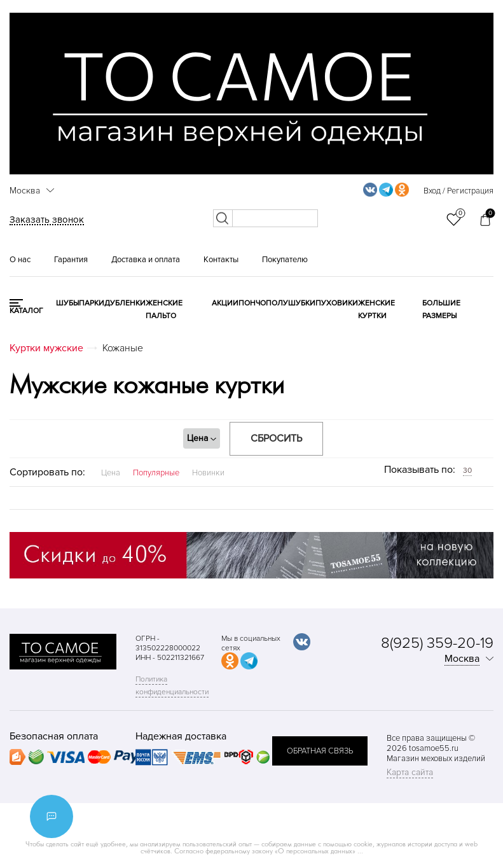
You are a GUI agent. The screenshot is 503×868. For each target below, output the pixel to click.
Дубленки (125, 303)
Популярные (156, 473)
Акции (225, 303)
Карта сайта (410, 772)
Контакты (221, 260)
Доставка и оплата (146, 260)
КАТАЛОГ (26, 311)
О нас (20, 260)
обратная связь (320, 751)
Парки (92, 303)
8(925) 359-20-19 (437, 643)
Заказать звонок (47, 220)
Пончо (252, 303)
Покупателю (285, 260)
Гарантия (71, 260)
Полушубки (291, 303)
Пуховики (337, 303)
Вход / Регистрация (458, 191)
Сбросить (276, 438)
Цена (111, 473)
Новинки (208, 473)
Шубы (67, 303)
